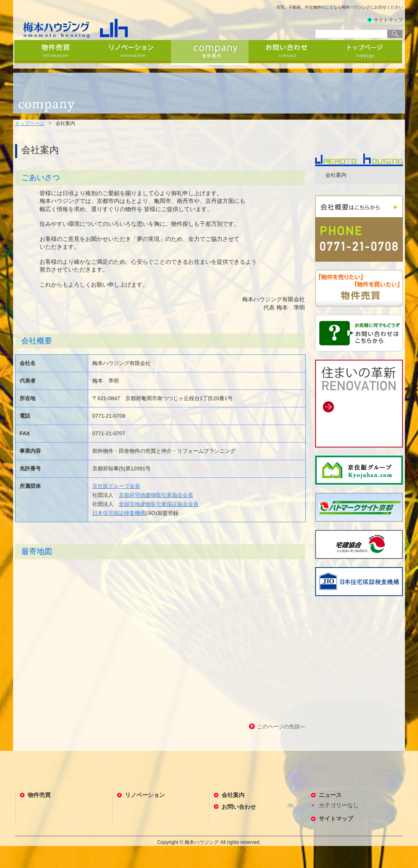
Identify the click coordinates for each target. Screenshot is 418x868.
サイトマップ (388, 20)
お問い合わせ (287, 52)
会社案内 (210, 52)
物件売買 (54, 52)
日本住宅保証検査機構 (119, 513)
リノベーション (132, 52)
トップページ (365, 52)
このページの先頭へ (281, 727)
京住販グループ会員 (116, 486)
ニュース (330, 795)
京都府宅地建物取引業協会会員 (156, 495)
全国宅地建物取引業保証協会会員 (159, 504)
